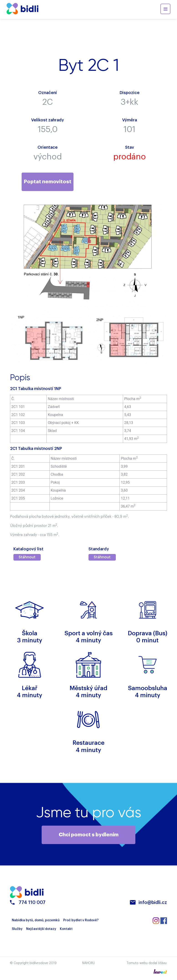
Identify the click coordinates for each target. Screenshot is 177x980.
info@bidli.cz (153, 903)
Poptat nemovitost (48, 182)
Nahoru (88, 964)
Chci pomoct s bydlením (89, 835)
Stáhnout (27, 558)
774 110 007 (32, 903)
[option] (49, 339)
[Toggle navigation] (165, 9)
